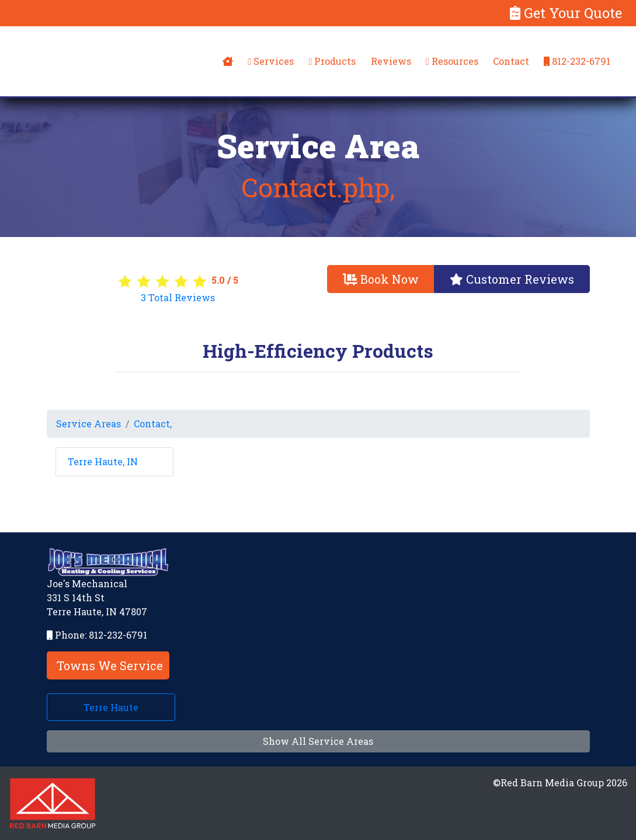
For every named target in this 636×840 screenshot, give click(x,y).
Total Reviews (178, 297)
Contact (511, 61)
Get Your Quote (566, 13)
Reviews (391, 61)
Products (332, 61)
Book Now (381, 279)
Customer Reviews (512, 279)
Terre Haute (111, 707)
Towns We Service (110, 665)
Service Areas (88, 424)
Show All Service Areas (318, 741)
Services (271, 61)
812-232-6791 (577, 61)
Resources (452, 61)
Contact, (153, 424)
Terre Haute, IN (103, 461)
